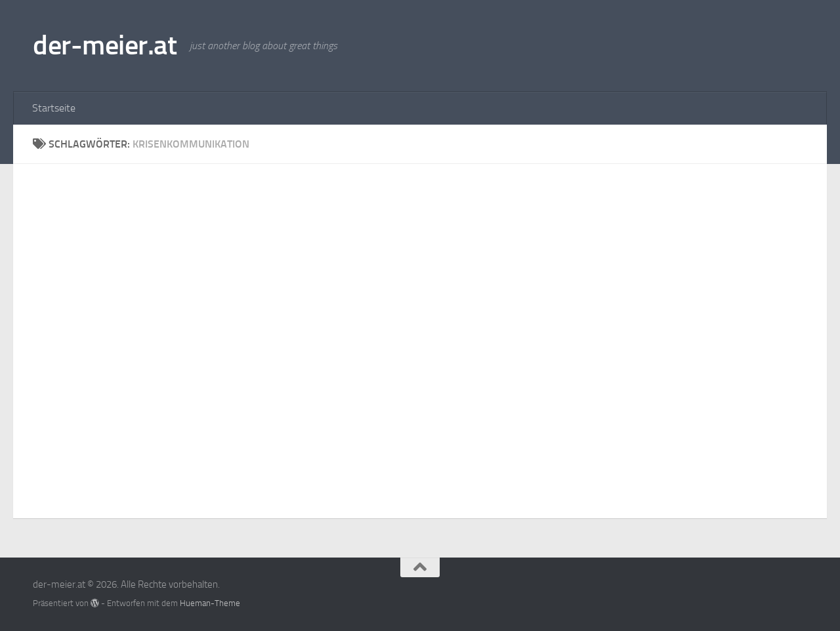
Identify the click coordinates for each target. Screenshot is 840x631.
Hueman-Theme (210, 603)
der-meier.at (105, 45)
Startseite (54, 108)
